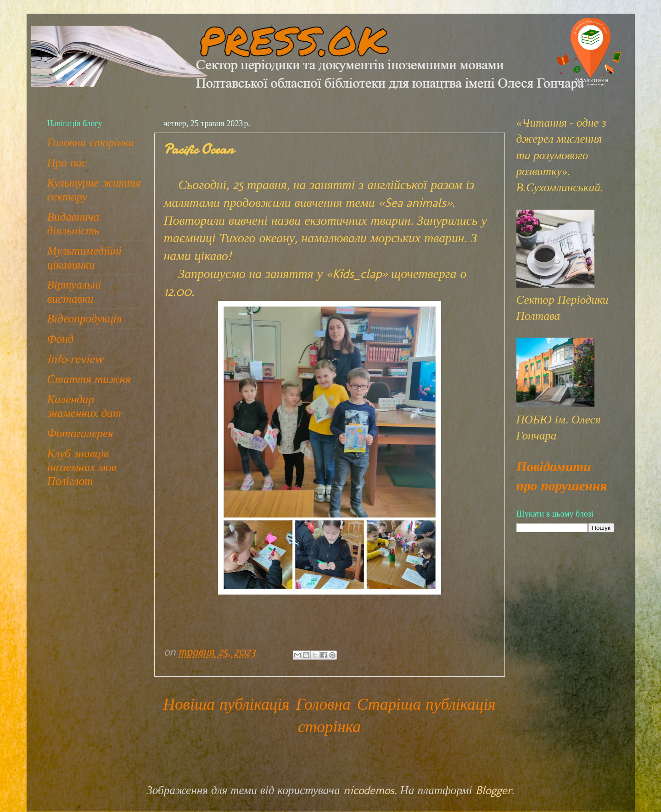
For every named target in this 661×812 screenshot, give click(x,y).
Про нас (67, 162)
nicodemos (369, 790)
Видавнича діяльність (73, 223)
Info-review (75, 359)
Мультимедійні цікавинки (85, 257)
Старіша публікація (426, 704)
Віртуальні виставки (74, 291)
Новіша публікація (227, 704)
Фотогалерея (80, 433)
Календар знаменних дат (84, 406)
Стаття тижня (89, 379)
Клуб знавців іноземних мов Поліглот (82, 467)
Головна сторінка (91, 142)
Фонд (61, 339)
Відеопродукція (85, 318)
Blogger (494, 790)
